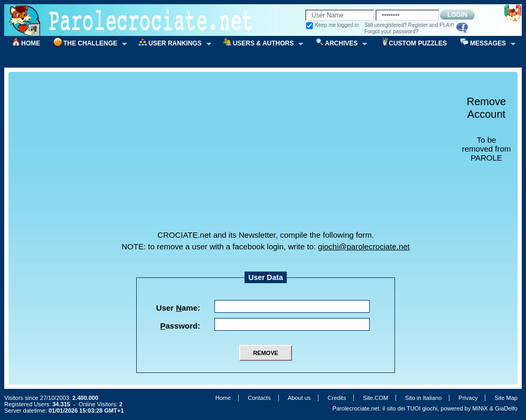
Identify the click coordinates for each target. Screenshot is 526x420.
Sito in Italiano (423, 398)
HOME (31, 43)
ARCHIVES (337, 44)
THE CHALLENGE (87, 44)
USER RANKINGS (171, 44)
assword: (180, 326)
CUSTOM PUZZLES (418, 43)
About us (299, 398)
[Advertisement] (269, 156)
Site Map (506, 398)
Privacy (468, 398)
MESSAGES (484, 44)
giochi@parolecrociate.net (364, 246)
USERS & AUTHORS (260, 44)
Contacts (259, 398)
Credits (337, 398)
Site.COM (375, 398)
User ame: (178, 308)
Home (223, 398)
